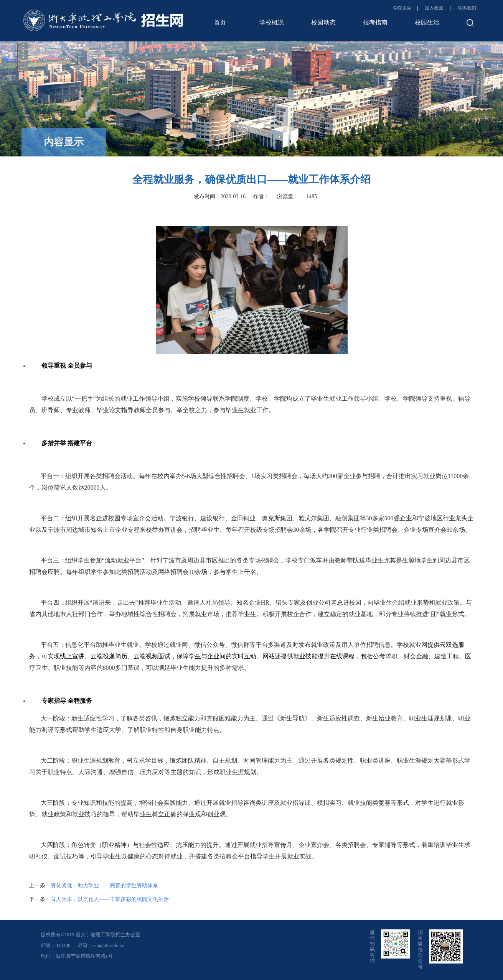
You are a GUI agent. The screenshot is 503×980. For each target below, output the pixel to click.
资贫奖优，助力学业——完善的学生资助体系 (104, 885)
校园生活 (427, 22)
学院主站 (402, 8)
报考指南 (375, 22)
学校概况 (272, 22)
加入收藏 (435, 8)
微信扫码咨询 (372, 947)
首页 (220, 22)
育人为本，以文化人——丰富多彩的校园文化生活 (110, 899)
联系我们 (467, 8)
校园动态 (323, 22)
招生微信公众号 (420, 950)
